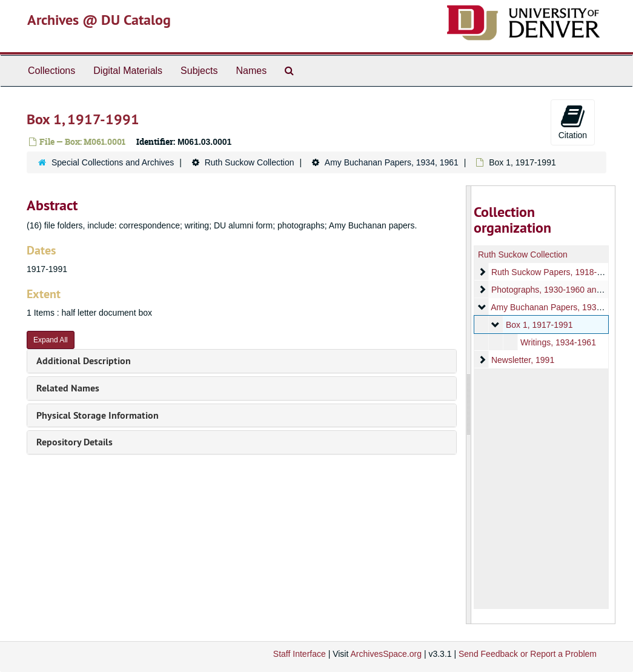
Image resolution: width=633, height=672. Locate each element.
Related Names (68, 388)
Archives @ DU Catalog (99, 20)
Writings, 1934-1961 (558, 342)
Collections (51, 71)
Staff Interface (300, 654)
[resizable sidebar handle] (469, 405)
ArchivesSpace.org (386, 654)
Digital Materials (128, 71)
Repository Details (75, 442)
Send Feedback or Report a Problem (528, 654)
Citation (573, 122)
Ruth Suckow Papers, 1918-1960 (553, 272)
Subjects (199, 71)
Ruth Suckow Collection (250, 162)
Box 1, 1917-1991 (539, 325)
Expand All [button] (51, 340)
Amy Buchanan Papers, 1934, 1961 (392, 162)
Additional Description (84, 361)
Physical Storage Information (98, 415)
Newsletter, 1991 (523, 360)
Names (251, 71)
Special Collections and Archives (113, 162)
